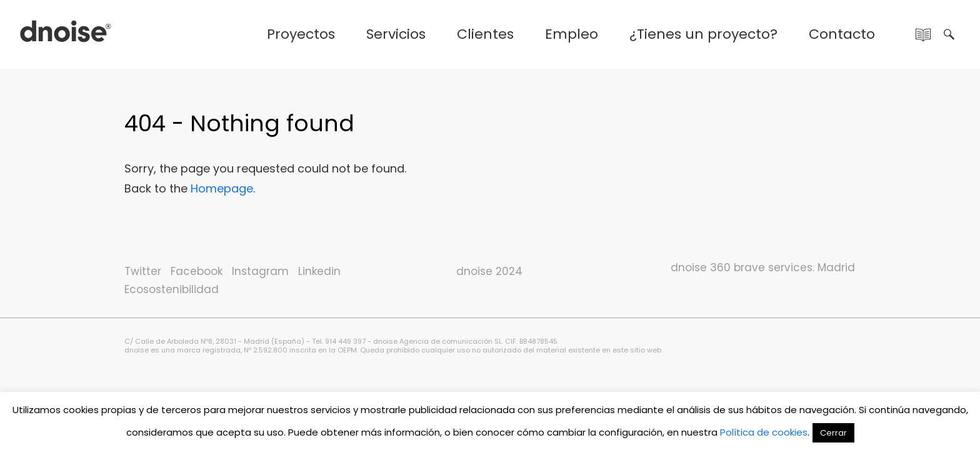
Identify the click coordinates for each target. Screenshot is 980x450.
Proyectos (301, 34)
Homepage (222, 188)
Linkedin (319, 271)
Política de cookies (764, 432)
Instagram (260, 271)
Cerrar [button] (833, 433)
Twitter (143, 271)
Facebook (197, 271)
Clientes (485, 34)
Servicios (396, 34)
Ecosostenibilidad (172, 289)
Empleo (572, 34)
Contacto (842, 34)
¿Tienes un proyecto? (703, 34)
